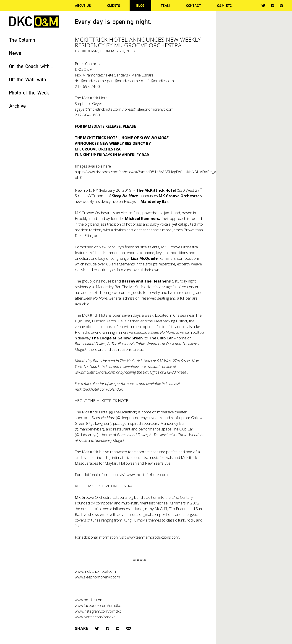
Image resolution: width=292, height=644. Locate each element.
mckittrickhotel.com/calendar (99, 389)
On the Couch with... (31, 66)
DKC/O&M (34, 22)
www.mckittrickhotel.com (95, 372)
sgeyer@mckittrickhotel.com (98, 109)
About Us (83, 5)
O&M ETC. (225, 5)
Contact (193, 5)
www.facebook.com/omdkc (98, 605)
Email (128, 628)
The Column (22, 40)
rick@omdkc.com (89, 81)
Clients (114, 5)
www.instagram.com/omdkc (98, 611)
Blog (140, 5)
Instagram (281, 6)
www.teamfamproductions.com (153, 537)
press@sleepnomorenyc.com (149, 109)
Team (165, 5)
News (15, 53)
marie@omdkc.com (157, 81)
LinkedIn (118, 628)
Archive (17, 106)
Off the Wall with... (29, 79)
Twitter (263, 6)
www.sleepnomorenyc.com (97, 577)
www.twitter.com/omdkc (95, 617)
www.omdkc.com (89, 600)
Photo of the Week (29, 93)
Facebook (272, 6)
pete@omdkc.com (122, 81)
